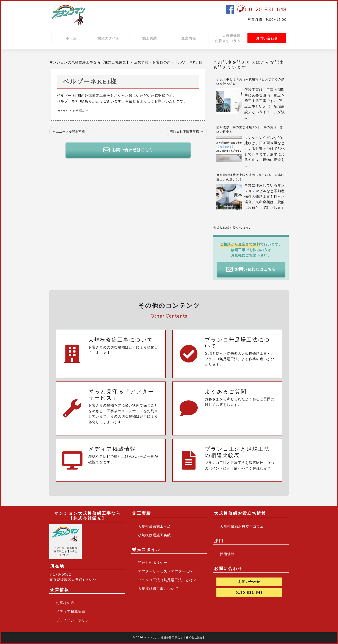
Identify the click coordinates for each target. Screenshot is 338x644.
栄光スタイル (109, 38)
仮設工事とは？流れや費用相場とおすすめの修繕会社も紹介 (250, 82)
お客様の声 (162, 62)
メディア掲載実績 (71, 612)
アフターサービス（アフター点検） (167, 571)
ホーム (71, 38)
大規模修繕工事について (158, 589)
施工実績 (150, 38)
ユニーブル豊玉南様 (70, 132)
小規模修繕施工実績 (154, 535)
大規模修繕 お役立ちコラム (231, 38)
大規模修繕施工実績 (154, 527)
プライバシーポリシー (74, 620)
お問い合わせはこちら (128, 150)
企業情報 (189, 38)
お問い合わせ (267, 38)
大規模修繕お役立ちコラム (233, 228)
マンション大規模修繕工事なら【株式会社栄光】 (90, 62)
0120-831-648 (268, 9)
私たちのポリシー (153, 563)
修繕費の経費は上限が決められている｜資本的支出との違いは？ (250, 177)
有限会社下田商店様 (185, 132)
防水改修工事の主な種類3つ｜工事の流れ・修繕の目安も (250, 130)
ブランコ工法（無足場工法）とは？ (167, 580)
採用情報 (227, 554)
